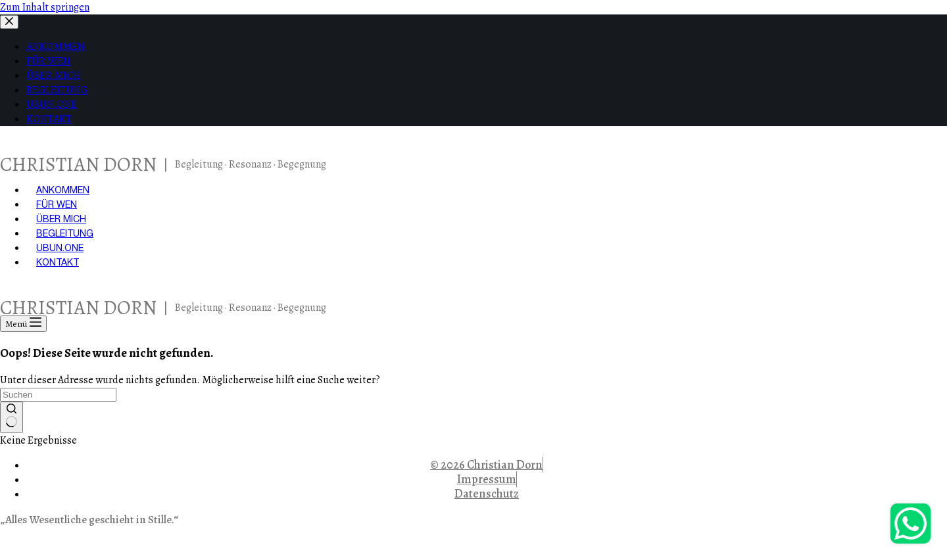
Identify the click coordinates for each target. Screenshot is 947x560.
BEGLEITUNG (65, 233)
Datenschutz (487, 494)
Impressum (487, 479)
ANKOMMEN (63, 190)
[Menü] (23, 324)
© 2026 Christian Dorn (486, 465)
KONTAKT (58, 262)
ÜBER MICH (61, 219)
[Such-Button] (12, 417)
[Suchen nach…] (58, 395)
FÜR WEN (57, 204)
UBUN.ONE (60, 248)
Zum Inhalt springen (45, 7)
